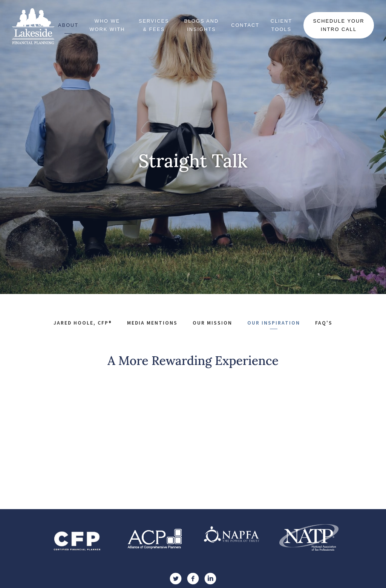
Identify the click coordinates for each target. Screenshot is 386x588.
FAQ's (324, 323)
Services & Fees (154, 25)
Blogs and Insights (201, 25)
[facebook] (193, 579)
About (68, 25)
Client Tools (282, 25)
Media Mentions (152, 323)
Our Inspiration (274, 323)
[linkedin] (210, 579)
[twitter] (176, 579)
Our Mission (212, 323)
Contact (245, 25)
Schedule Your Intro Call (339, 25)
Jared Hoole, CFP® (83, 323)
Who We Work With (107, 25)
